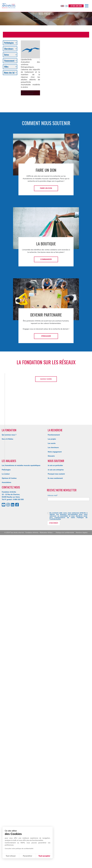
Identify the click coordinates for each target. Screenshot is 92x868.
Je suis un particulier (55, 798)
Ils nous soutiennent (55, 811)
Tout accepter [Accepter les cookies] (44, 856)
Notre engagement (55, 785)
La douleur (6, 807)
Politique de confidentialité (65, 865)
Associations (6, 815)
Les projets (52, 772)
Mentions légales (82, 865)
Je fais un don (76, 6)
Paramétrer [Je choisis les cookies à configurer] (27, 856)
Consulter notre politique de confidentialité (19, 849)
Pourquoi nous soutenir (56, 807)
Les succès (52, 776)
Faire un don (46, 188)
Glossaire (51, 789)
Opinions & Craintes (9, 811)
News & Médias (7, 772)
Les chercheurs (53, 780)
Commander (46, 259)
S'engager (46, 336)
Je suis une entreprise (56, 803)
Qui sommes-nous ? (9, 768)
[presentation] (66, 840)
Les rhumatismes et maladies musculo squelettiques (21, 798)
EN (64, 6)
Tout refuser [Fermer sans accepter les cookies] (11, 856)
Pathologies (6, 803)
